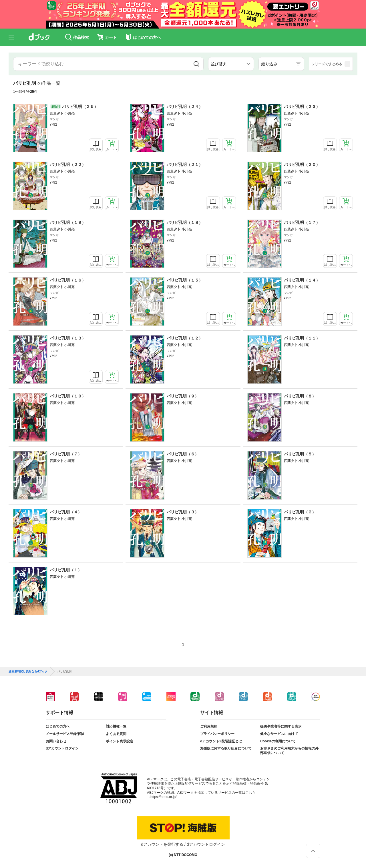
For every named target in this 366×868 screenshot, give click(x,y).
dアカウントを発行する (162, 844)
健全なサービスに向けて (279, 734)
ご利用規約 (209, 726)
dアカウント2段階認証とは (221, 741)
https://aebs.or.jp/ (163, 797)
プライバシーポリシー (217, 734)
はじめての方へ (58, 726)
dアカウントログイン (62, 748)
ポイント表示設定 (120, 741)
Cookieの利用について (278, 741)
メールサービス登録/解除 (65, 734)
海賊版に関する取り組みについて (226, 748)
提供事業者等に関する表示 (281, 726)
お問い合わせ (56, 741)
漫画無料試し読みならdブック (28, 672)
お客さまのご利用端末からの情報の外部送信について (289, 751)
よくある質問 (116, 734)
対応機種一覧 (116, 726)
